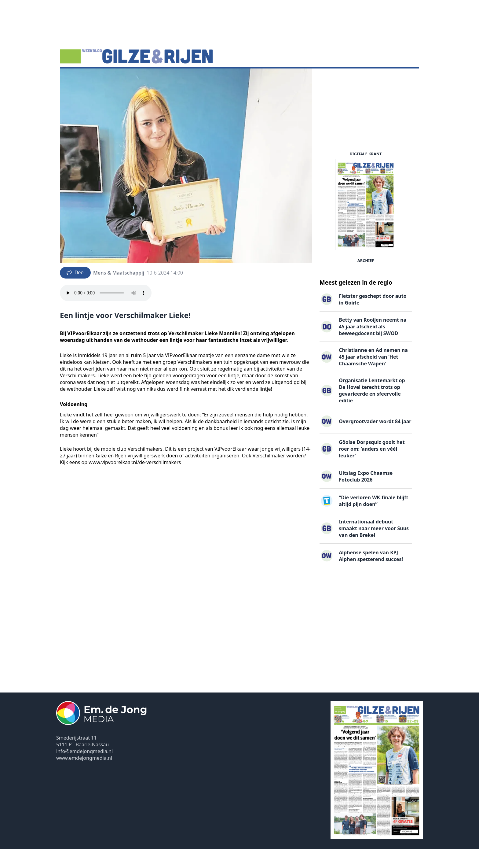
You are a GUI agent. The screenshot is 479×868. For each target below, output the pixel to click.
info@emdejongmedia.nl (84, 770)
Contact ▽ (244, 78)
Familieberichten (172, 78)
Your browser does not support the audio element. (106, 312)
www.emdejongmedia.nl (84, 777)
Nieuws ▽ (75, 78)
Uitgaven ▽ (212, 78)
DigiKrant (104, 78)
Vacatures (134, 78)
